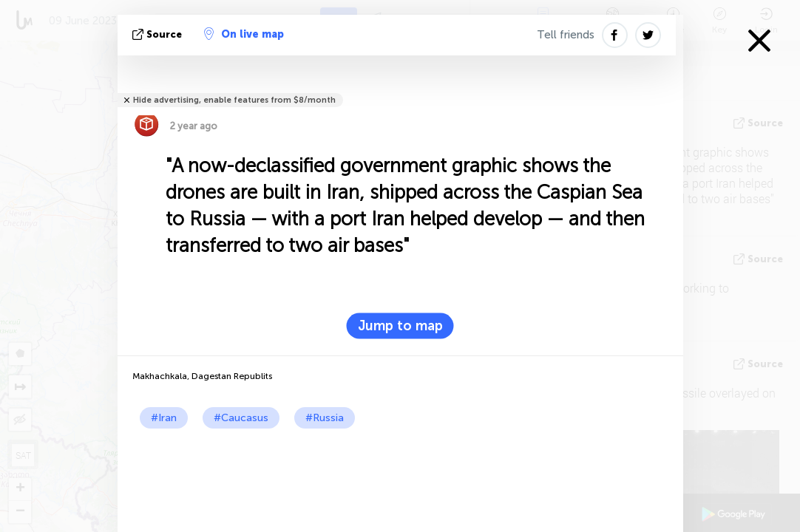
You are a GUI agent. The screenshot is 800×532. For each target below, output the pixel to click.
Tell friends (566, 35)
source (159, 34)
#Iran (164, 418)
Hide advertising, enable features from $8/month (234, 100)
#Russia (325, 418)
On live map (244, 34)
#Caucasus (241, 418)
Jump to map (400, 326)
